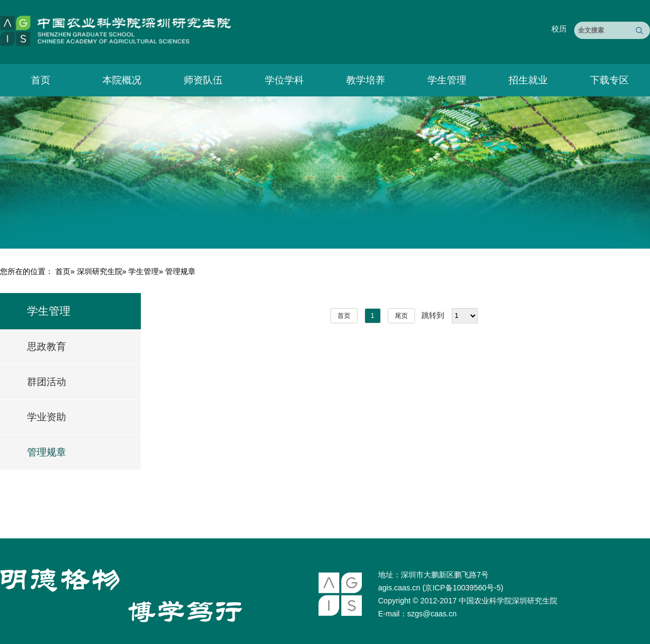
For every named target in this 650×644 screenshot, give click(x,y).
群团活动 (47, 382)
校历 (559, 29)
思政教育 (47, 347)
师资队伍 (203, 80)
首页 (41, 80)
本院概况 (122, 80)
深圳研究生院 (100, 271)
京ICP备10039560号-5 (463, 588)
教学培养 (366, 80)
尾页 (401, 316)
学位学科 (284, 80)
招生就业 (528, 80)
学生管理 (447, 80)
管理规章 (47, 452)
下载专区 (609, 80)
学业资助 (47, 417)
